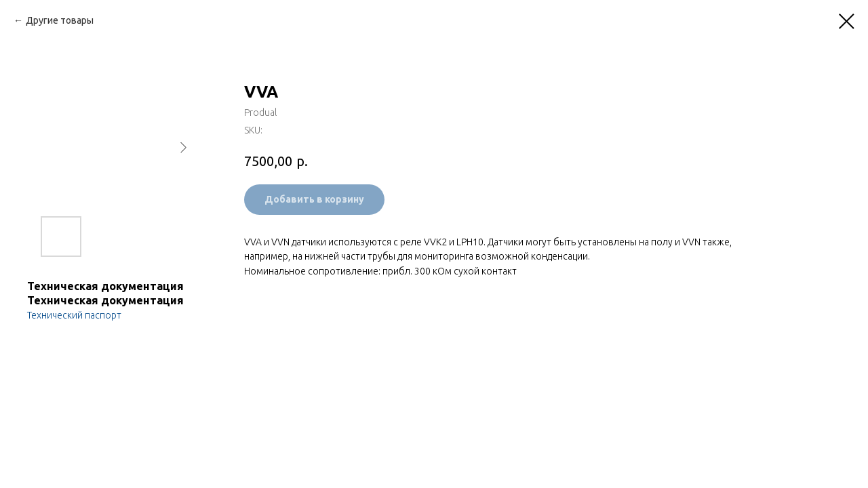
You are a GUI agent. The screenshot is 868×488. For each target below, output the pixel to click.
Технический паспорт (74, 315)
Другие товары (60, 20)
